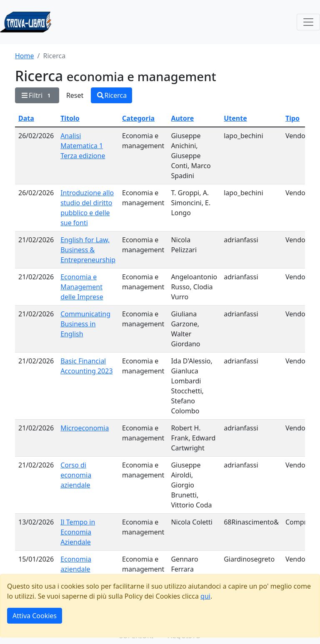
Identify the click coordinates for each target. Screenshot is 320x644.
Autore (182, 118)
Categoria (138, 118)
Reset (75, 95)
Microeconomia (85, 428)
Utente (235, 118)
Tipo (292, 118)
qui (205, 596)
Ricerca (112, 95)
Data (26, 118)
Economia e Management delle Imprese (82, 287)
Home (25, 56)
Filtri (37, 95)
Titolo (70, 118)
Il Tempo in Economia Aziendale (78, 532)
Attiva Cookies (35, 616)
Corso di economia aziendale (76, 475)
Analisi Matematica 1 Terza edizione (83, 146)
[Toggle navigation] (308, 22)
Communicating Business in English (85, 324)
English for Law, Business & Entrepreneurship (88, 250)
